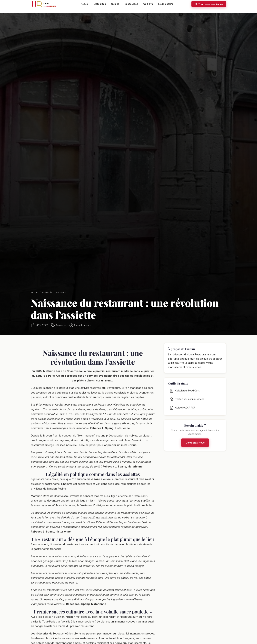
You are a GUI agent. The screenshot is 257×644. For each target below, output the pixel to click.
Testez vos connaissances (187, 401)
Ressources (131, 4)
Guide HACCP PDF (183, 410)
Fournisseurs (166, 4)
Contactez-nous (195, 445)
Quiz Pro (148, 4)
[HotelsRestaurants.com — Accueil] (47, 4)
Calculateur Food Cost (185, 393)
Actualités (100, 4)
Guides (115, 4)
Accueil (85, 4)
